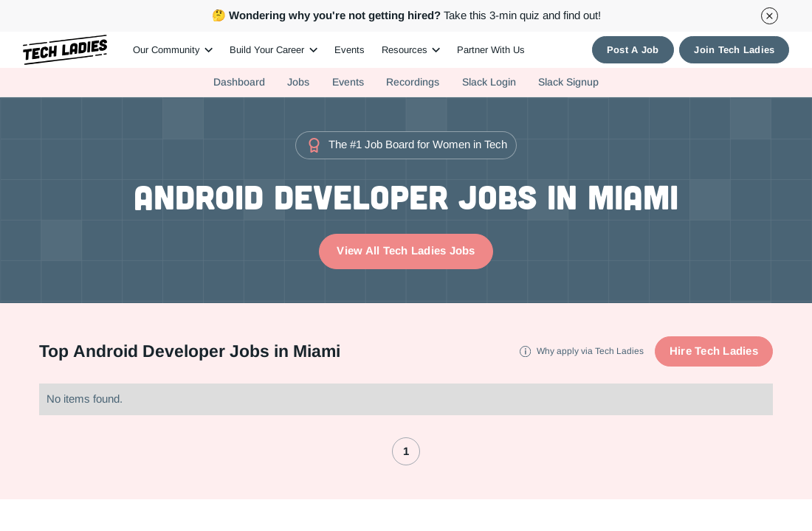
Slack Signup (568, 82)
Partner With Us (491, 50)
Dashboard (239, 82)
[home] (65, 50)
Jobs (298, 82)
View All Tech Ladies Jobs (406, 250)
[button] (173, 50)
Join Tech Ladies (734, 50)
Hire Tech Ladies (714, 351)
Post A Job (633, 50)
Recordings (413, 82)
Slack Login (489, 82)
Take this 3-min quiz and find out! (406, 15)
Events (350, 50)
